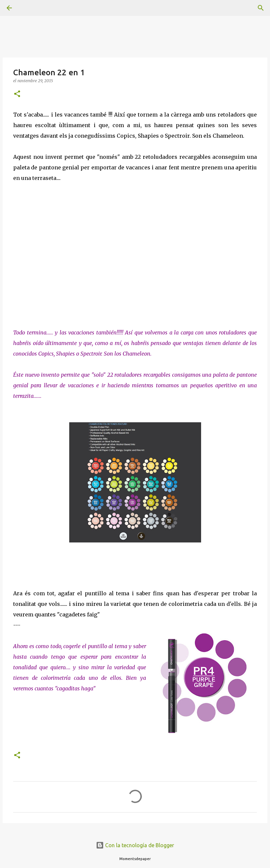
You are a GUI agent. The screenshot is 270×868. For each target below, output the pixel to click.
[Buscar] (28, 8)
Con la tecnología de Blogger (135, 845)
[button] (17, 94)
